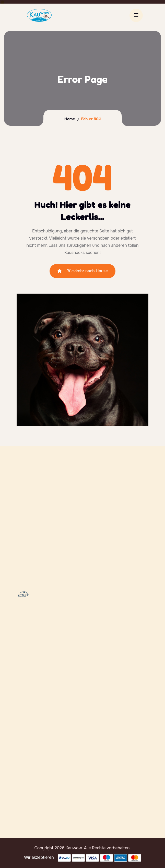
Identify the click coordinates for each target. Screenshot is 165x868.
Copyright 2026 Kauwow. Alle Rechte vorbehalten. (82, 848)
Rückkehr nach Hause (82, 271)
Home (70, 119)
